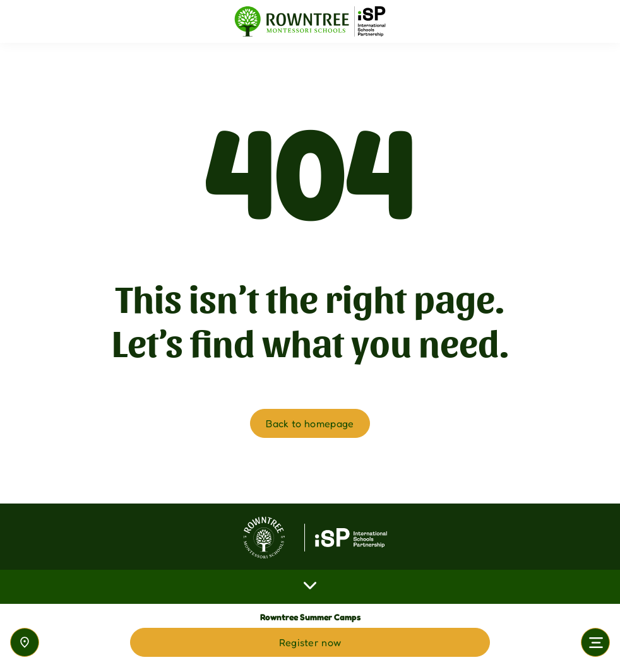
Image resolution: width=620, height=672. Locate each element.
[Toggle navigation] (595, 642)
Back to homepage (310, 423)
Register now (310, 642)
